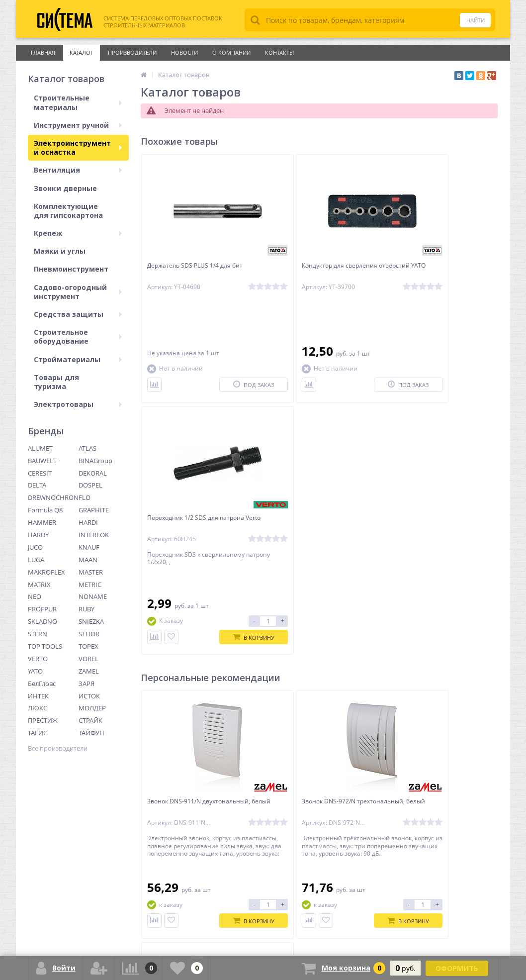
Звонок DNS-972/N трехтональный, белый (303, 553)
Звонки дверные (65, 188)
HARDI (88, 522)
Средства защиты (78, 314)
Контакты (279, 52)
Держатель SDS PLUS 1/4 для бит (198, 266)
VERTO (38, 659)
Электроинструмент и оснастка (78, 147)
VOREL (88, 659)
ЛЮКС (38, 708)
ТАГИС (38, 733)
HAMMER (42, 522)
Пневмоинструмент (71, 269)
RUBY (87, 609)
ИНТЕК (38, 696)
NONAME (93, 596)
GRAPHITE (94, 510)
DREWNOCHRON (53, 497)
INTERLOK (94, 535)
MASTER (91, 572)
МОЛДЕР (92, 708)
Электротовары (78, 404)
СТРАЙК (90, 720)
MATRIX (39, 585)
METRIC (90, 585)
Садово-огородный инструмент (78, 292)
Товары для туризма (56, 382)
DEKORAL (93, 473)
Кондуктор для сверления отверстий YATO (307, 271)
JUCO (35, 547)
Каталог (82, 52)
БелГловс (42, 684)
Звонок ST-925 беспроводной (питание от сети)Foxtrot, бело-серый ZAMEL (435, 557)
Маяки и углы (60, 251)
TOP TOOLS (45, 646)
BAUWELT (42, 461)
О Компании (231, 52)
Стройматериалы (78, 359)
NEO (35, 596)
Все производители (58, 748)
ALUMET (40, 448)
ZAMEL (89, 671)
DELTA (37, 485)
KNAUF (89, 547)
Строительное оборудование (78, 337)
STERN (38, 634)
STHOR (89, 634)
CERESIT (40, 473)
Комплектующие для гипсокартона (68, 211)
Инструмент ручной (78, 125)
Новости (184, 52)
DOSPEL (90, 485)
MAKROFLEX (46, 572)
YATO (35, 671)
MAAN (88, 560)
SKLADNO (43, 621)
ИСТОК (89, 696)
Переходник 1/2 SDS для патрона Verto (437, 271)
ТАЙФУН (91, 733)
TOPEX (88, 646)
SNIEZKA (91, 621)
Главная (43, 52)
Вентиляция (78, 170)
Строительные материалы (78, 102)
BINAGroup (95, 461)
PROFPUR (42, 609)
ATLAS (88, 448)
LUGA (36, 560)
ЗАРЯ (87, 684)
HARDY (38, 535)
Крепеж (78, 233)
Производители (132, 52)
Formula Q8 (45, 510)
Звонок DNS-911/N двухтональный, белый (184, 553)
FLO (85, 497)
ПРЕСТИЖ (43, 720)
